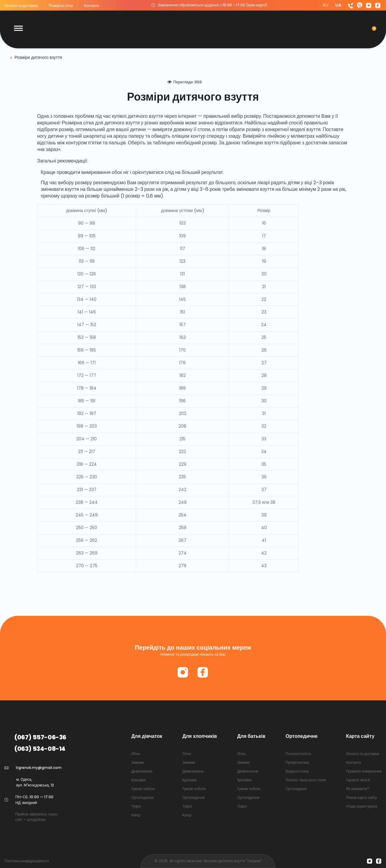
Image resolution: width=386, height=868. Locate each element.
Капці (136, 815)
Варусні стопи (297, 771)
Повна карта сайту (361, 797)
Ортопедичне (142, 797)
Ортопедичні (296, 789)
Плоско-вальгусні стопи (306, 780)
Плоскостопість (298, 754)
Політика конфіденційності (27, 861)
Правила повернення (364, 771)
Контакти (91, 6)
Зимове (138, 762)
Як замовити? (357, 789)
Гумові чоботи (143, 789)
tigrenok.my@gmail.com (39, 768)
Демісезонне (142, 771)
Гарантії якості (358, 780)
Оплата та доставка (21, 6)
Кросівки (138, 780)
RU (326, 5)
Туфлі (136, 806)
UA (338, 5)
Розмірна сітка (61, 6)
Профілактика (297, 762)
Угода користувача (361, 806)
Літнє (136, 754)
